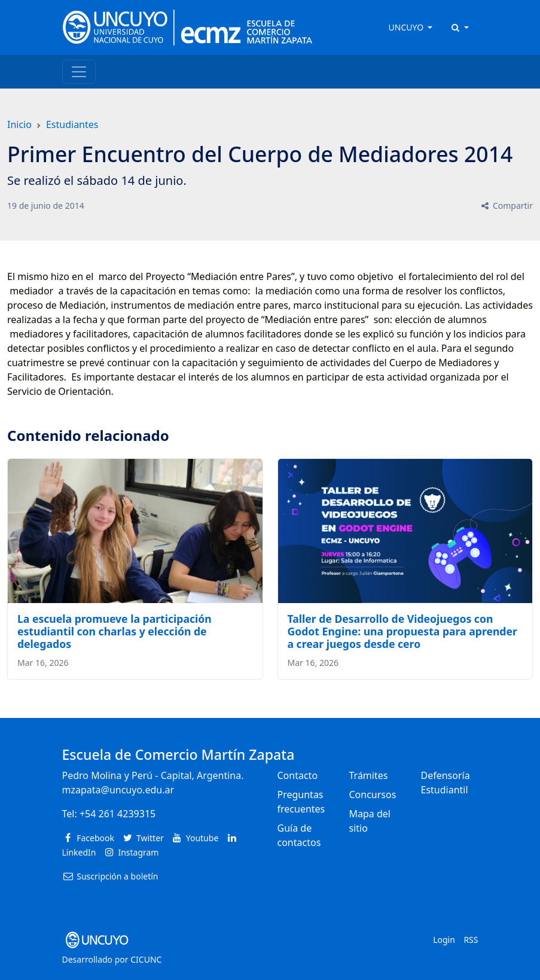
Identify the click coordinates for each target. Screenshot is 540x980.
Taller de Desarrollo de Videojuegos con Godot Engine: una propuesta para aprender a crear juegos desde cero (402, 631)
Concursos (373, 795)
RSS (471, 940)
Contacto (298, 775)
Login (444, 940)
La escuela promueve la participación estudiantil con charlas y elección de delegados (115, 631)
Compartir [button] (506, 206)
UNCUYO (407, 27)
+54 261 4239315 (118, 814)
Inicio (19, 124)
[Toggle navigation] (79, 72)
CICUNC (146, 959)
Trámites (369, 775)
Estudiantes (72, 124)
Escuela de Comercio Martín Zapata (179, 754)
